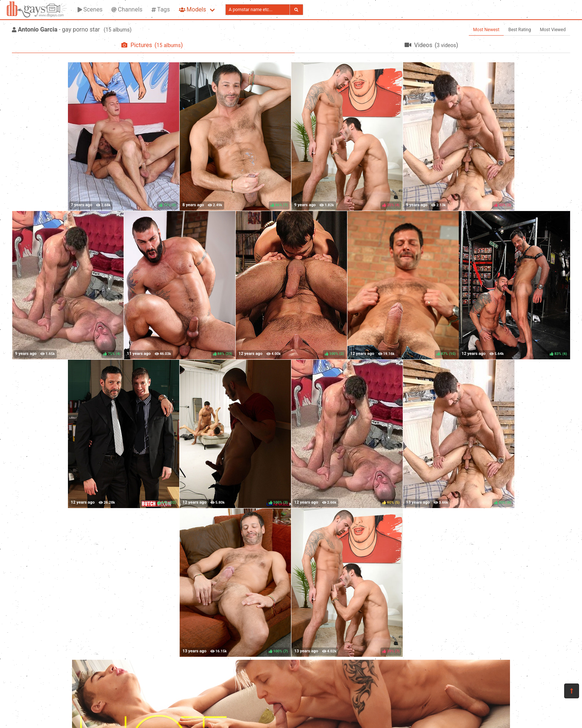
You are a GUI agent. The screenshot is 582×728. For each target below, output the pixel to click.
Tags (161, 9)
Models (192, 9)
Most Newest (486, 30)
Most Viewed (553, 30)
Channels (127, 9)
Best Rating (519, 30)
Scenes (90, 9)
